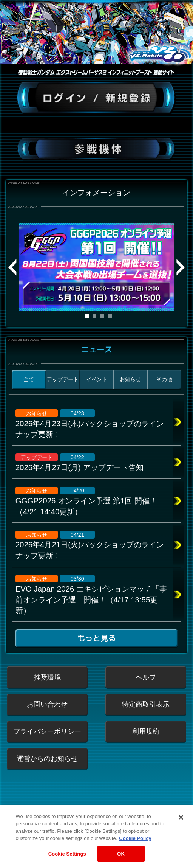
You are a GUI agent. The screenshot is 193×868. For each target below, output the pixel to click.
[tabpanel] (96, 267)
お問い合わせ (47, 704)
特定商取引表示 (146, 704)
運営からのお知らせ (47, 759)
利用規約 (146, 731)
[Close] (181, 829)
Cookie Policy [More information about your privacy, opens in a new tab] (135, 850)
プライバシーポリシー (47, 731)
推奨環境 (47, 677)
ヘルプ (146, 677)
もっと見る (96, 638)
